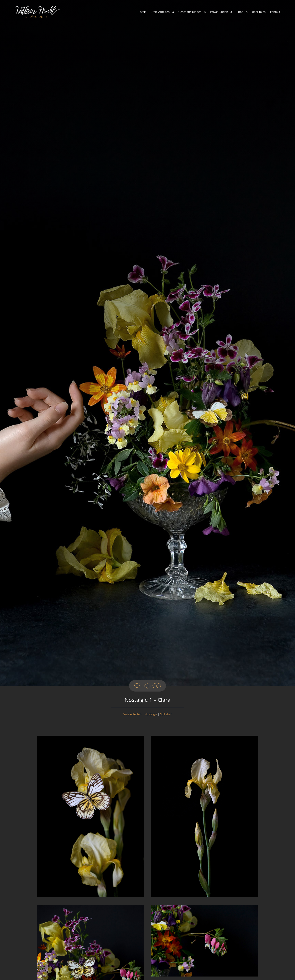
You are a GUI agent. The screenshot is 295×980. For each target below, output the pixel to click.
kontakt (275, 12)
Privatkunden (219, 12)
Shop (240, 12)
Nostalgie (151, 714)
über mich (259, 12)
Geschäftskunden (190, 12)
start (143, 12)
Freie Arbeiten (160, 12)
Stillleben (166, 714)
